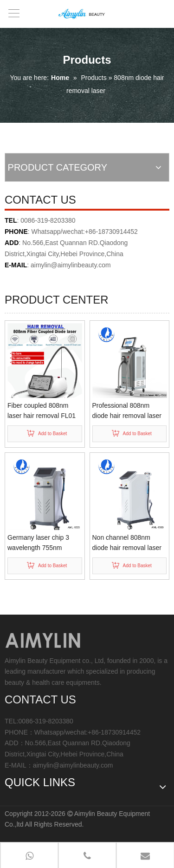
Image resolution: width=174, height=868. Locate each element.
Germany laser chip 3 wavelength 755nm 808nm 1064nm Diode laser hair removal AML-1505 (42, 543)
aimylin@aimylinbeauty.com (71, 265)
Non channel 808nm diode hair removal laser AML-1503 (127, 543)
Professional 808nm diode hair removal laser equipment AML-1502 (127, 411)
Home (60, 78)
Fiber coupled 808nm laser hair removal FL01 (42, 411)
